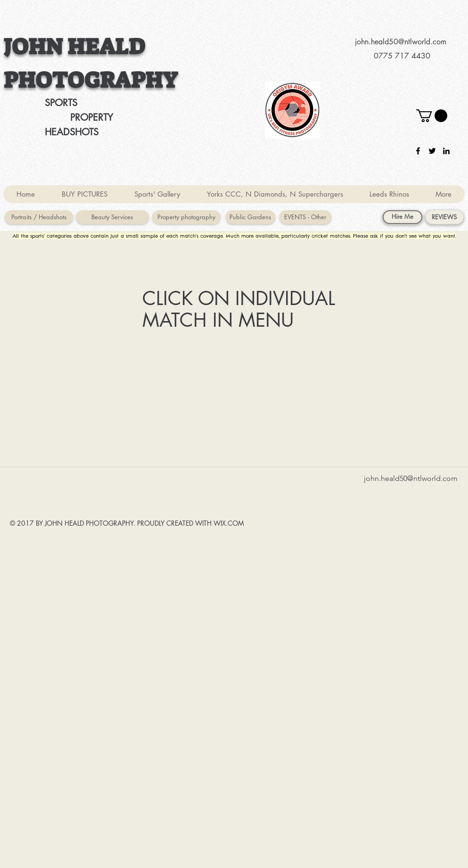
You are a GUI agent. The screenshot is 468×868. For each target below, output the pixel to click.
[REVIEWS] (444, 217)
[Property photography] (186, 217)
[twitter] (432, 151)
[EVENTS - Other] (305, 217)
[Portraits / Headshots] (39, 217)
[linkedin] (446, 151)
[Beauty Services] (112, 217)
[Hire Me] (402, 217)
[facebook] (418, 151)
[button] (432, 116)
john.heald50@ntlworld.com (401, 42)
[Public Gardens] (250, 217)
